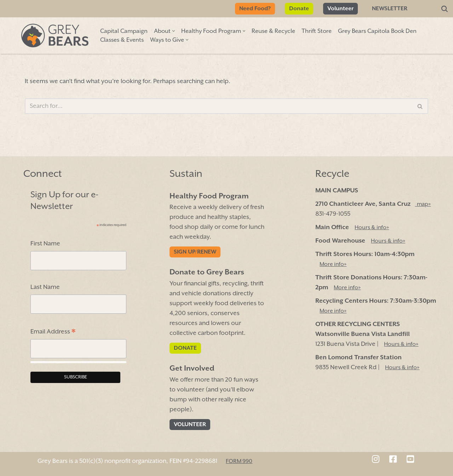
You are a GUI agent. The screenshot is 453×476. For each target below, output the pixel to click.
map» (423, 204)
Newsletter (390, 9)
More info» (333, 264)
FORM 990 (239, 461)
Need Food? (255, 9)
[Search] (445, 9)
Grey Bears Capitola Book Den (377, 31)
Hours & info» (372, 228)
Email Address (53, 333)
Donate (299, 9)
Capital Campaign (124, 31)
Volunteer (340, 9)
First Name (45, 244)
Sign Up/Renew (195, 252)
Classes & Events (122, 40)
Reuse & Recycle (273, 31)
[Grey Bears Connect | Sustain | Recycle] (55, 36)
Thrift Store (317, 31)
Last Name (45, 287)
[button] (174, 31)
